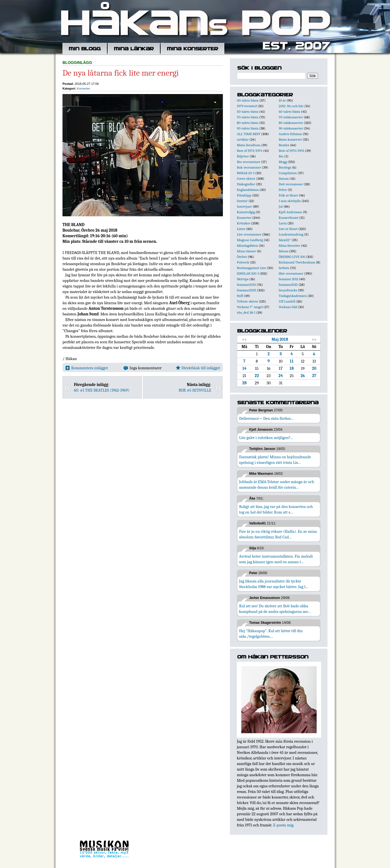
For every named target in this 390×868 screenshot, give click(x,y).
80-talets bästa (248, 123)
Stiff (240, 296)
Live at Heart (288, 229)
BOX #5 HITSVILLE (195, 390)
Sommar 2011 (288, 279)
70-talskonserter (291, 117)
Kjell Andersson (290, 212)
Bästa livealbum (249, 145)
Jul (281, 206)
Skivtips (243, 279)
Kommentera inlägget (87, 368)
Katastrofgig (246, 212)
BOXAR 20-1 (246, 173)
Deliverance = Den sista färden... (266, 418)
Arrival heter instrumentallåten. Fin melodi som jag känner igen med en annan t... (276, 559)
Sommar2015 (288, 285)
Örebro (242, 257)
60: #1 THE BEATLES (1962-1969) (102, 390)
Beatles (284, 145)
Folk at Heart (288, 195)
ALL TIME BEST (249, 134)
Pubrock (243, 262)
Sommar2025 (247, 290)
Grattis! (242, 201)
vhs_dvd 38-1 (246, 312)
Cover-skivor (246, 178)
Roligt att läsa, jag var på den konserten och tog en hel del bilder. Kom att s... (276, 509)
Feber (283, 190)
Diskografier (246, 184)
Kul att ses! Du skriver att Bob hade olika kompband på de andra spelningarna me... (275, 609)
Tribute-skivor (247, 301)
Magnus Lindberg (250, 240)
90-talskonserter (291, 128)
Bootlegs (285, 167)
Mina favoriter (289, 245)
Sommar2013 (246, 285)
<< (245, 339)
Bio (281, 156)
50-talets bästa (248, 112)
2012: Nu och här (291, 106)
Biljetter (243, 156)
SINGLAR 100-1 (248, 273)
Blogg (283, 162)
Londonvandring (291, 234)
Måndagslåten (247, 245)
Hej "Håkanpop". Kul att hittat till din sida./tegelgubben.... (271, 634)
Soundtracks (288, 290)
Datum (284, 178)
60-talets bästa (289, 112)
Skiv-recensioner (291, 273)
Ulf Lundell (287, 301)
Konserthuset (289, 218)
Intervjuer (244, 206)
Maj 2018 (280, 339)
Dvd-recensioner (291, 184)
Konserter (83, 88)
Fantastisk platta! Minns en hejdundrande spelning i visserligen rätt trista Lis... (275, 460)
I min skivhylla (290, 201)
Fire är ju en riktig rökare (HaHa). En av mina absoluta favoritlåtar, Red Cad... (278, 534)
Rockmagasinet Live (251, 268)
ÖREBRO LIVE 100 (292, 257)
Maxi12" (285, 240)
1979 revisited (247, 106)
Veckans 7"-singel (250, 307)
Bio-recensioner (249, 162)
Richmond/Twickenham (297, 262)
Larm (283, 223)
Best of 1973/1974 (250, 151)
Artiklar (243, 139)
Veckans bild (288, 307)
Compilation (288, 173)
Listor (241, 229)
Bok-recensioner (249, 167)
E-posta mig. (284, 825)
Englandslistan (248, 190)
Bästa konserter (290, 139)
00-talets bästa (248, 100)
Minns (284, 251)
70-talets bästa (248, 117)
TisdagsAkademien (293, 296)
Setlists (284, 268)
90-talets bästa (248, 128)
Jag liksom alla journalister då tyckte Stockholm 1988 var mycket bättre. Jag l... (274, 584)
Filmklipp (244, 195)
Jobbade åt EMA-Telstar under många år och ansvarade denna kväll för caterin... (277, 485)
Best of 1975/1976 (291, 151)
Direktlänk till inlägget (198, 368)
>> (314, 339)
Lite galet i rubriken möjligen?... (266, 438)
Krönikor (244, 223)
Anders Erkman (290, 134)
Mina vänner (246, 251)
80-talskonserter (291, 123)
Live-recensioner (249, 234)
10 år (282, 100)
